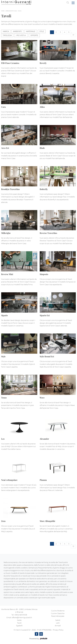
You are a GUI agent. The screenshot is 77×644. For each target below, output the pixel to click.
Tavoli (20, 11)
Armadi (58, 626)
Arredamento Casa (11, 11)
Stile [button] (42, 31)
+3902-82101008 (21, 615)
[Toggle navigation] (73, 3)
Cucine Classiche (58, 613)
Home (3, 11)
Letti (58, 623)
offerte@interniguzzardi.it (22, 618)
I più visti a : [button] (21, 35)
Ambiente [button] (17, 31)
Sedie (19, 620)
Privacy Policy (58, 630)
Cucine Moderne (58, 611)
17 (73, 35)
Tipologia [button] (7, 35)
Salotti (58, 620)
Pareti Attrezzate (58, 616)
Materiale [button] (31, 31)
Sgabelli (19, 626)
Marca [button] (6, 31)
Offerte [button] (34, 35)
